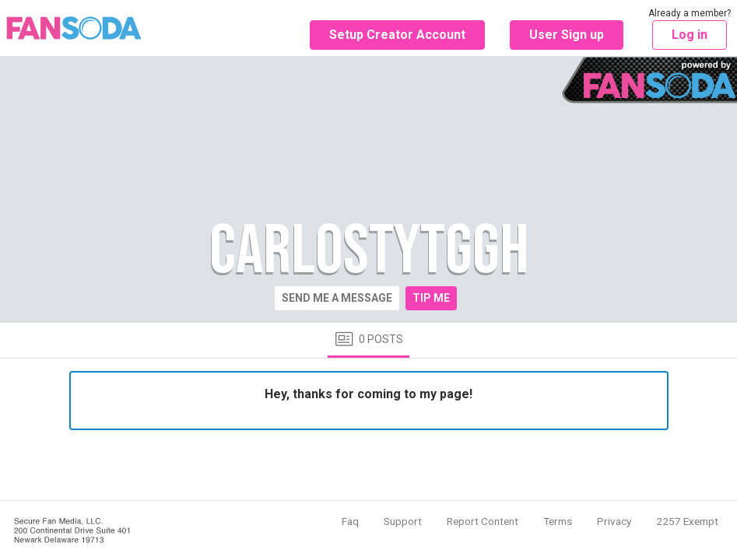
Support (403, 521)
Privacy (614, 521)
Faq (350, 521)
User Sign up (567, 35)
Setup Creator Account (397, 35)
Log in (690, 35)
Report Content (483, 521)
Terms (558, 521)
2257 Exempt (687, 521)
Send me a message (337, 298)
